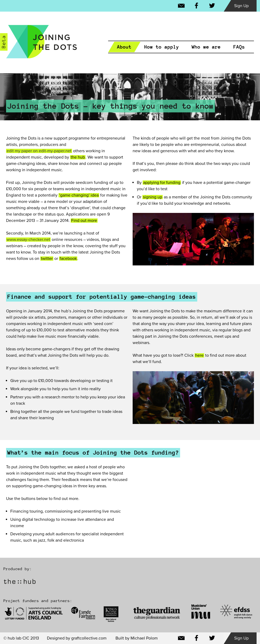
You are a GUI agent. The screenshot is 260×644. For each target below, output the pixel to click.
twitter (47, 259)
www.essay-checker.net (28, 240)
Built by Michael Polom (137, 638)
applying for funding (162, 183)
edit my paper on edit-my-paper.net (39, 151)
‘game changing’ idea (79, 195)
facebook (68, 259)
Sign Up (241, 6)
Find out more (84, 221)
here (199, 355)
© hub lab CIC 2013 (21, 638)
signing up (153, 197)
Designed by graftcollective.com (77, 638)
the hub (78, 157)
